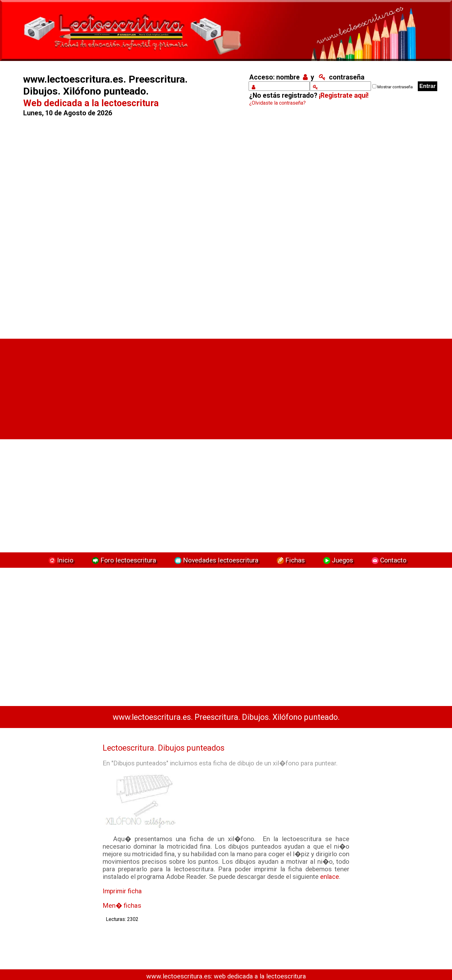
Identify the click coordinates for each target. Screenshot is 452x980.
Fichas (290, 560)
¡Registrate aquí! (344, 95)
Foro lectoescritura (123, 560)
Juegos (337, 560)
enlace (330, 877)
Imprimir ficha (122, 891)
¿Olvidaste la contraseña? (277, 103)
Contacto (387, 560)
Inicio (60, 560)
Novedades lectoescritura (216, 560)
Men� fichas (122, 906)
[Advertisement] (127, 225)
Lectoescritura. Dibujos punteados (164, 748)
